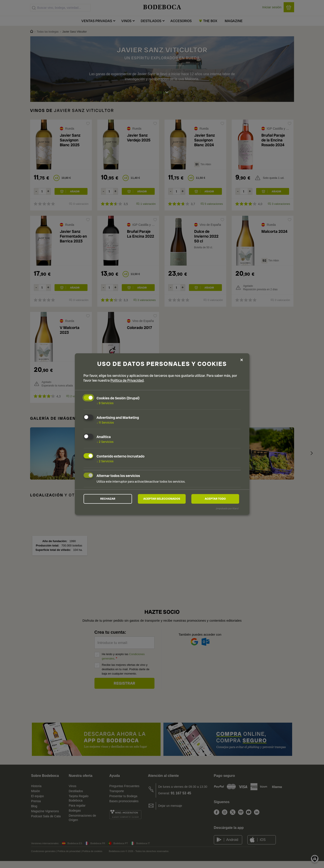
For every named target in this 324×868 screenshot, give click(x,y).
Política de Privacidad (127, 380)
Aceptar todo (215, 499)
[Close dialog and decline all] (242, 360)
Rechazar (108, 499)
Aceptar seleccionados (162, 499)
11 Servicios (105, 422)
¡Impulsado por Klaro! (227, 509)
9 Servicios (105, 402)
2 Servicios (105, 441)
